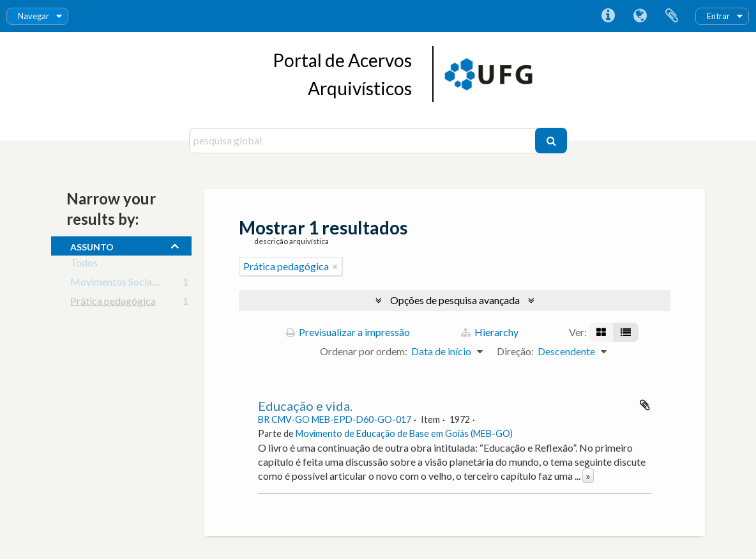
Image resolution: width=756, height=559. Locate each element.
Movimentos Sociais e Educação (140, 284)
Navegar (34, 16)
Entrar (718, 16)
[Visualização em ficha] (601, 332)
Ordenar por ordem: (364, 351)
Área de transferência (672, 16)
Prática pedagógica (113, 303)
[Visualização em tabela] (626, 332)
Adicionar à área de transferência (645, 405)
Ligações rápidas (608, 16)
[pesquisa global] (364, 141)
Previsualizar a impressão (348, 332)
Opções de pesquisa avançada (455, 300)
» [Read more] (588, 476)
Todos (84, 265)
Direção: (515, 351)
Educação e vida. (305, 406)
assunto (92, 245)
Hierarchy (490, 332)
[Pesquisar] (551, 141)
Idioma (640, 16)
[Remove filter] (335, 266)
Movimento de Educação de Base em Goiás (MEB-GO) (404, 433)
